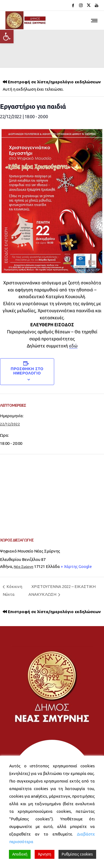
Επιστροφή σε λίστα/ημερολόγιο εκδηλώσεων (54, 82)
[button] (7, 37)
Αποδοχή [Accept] (20, 854)
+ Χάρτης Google (76, 566)
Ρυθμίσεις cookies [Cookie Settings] (77, 854)
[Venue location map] (52, 493)
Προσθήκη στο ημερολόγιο (27, 371)
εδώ (73, 346)
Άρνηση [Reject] (45, 854)
